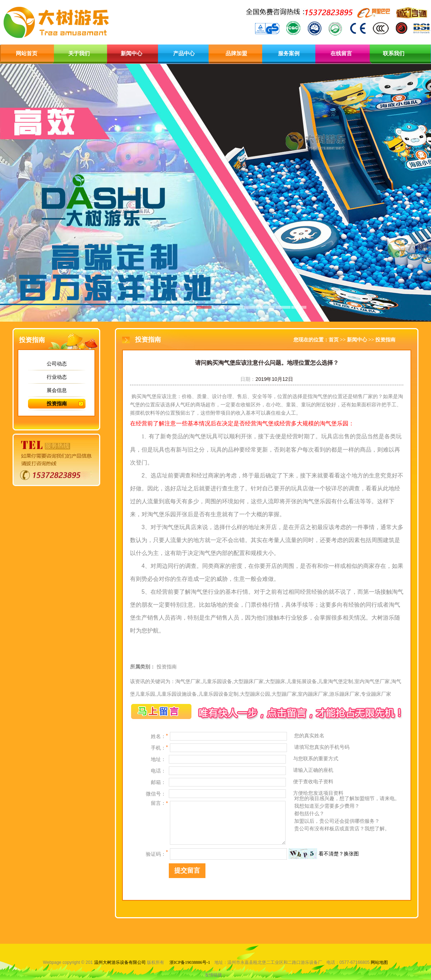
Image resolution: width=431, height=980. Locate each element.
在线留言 (341, 53)
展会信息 (57, 390)
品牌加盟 (236, 53)
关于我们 (79, 53)
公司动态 (57, 364)
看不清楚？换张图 (339, 854)
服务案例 (289, 53)
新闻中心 (131, 53)
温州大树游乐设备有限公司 (120, 962)
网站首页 (27, 53)
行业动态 (57, 377)
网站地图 (379, 962)
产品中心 (184, 53)
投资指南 (57, 403)
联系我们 (394, 53)
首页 (334, 340)
